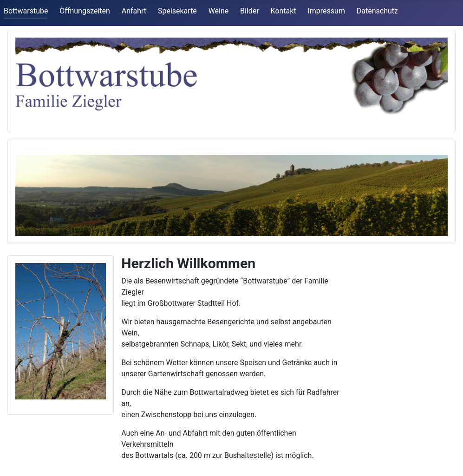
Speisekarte (177, 11)
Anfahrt (134, 11)
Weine (219, 11)
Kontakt (284, 11)
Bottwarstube (26, 11)
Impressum (326, 11)
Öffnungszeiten (85, 11)
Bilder (250, 11)
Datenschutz (377, 11)
